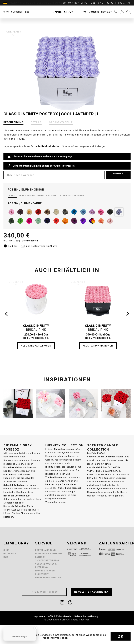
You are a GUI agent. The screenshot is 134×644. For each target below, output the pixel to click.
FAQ (85, 12)
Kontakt (40, 557)
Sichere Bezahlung (47, 560)
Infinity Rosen (53, 467)
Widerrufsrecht (64, 616)
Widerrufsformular (48, 578)
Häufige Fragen (45, 571)
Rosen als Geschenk (14, 496)
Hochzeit (107, 12)
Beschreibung (13, 122)
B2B (6, 557)
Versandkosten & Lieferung (46, 565)
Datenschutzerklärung (87, 616)
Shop (6, 550)
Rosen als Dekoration (15, 506)
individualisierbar (49, 146)
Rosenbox (9, 467)
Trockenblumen (54, 477)
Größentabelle (61, 122)
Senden (118, 174)
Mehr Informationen (55, 638)
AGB (51, 616)
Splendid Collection (14, 485)
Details (36, 122)
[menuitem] (7, 3)
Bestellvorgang (45, 550)
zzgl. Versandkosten (27, 241)
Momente (94, 12)
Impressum (40, 616)
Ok (121, 636)
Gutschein (10, 553)
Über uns (97, 3)
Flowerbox (60, 449)
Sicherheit (42, 574)
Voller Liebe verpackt (70, 488)
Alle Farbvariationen (36, 346)
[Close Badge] (35, 628)
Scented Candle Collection (101, 457)
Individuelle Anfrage (49, 553)
